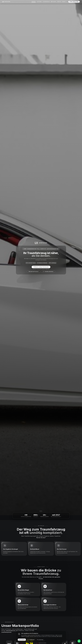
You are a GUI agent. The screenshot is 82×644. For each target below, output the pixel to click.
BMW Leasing (53, 2)
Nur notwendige (40, 640)
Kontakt (64, 2)
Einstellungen (31, 640)
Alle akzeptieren (22, 640)
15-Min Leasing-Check (74, 2)
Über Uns (59, 2)
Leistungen (39, 2)
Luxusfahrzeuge (46, 2)
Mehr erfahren (59, 637)
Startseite (34, 2)
